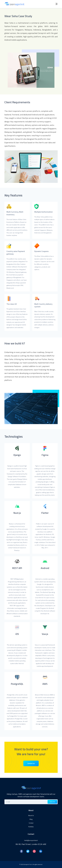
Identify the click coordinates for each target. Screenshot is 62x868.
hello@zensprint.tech (31, 840)
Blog (31, 819)
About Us (31, 815)
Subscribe (52, 802)
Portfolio (31, 827)
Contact (31, 823)
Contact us (31, 763)
